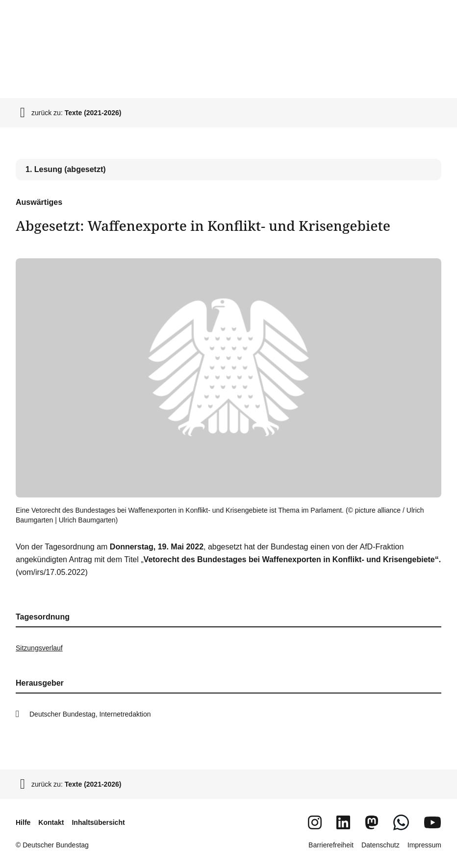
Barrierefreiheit (331, 845)
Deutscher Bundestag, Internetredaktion (90, 714)
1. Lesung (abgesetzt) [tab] (66, 169)
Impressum (424, 845)
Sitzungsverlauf (39, 648)
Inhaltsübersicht (98, 822)
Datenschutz (381, 845)
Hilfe (23, 822)
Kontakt (51, 822)
